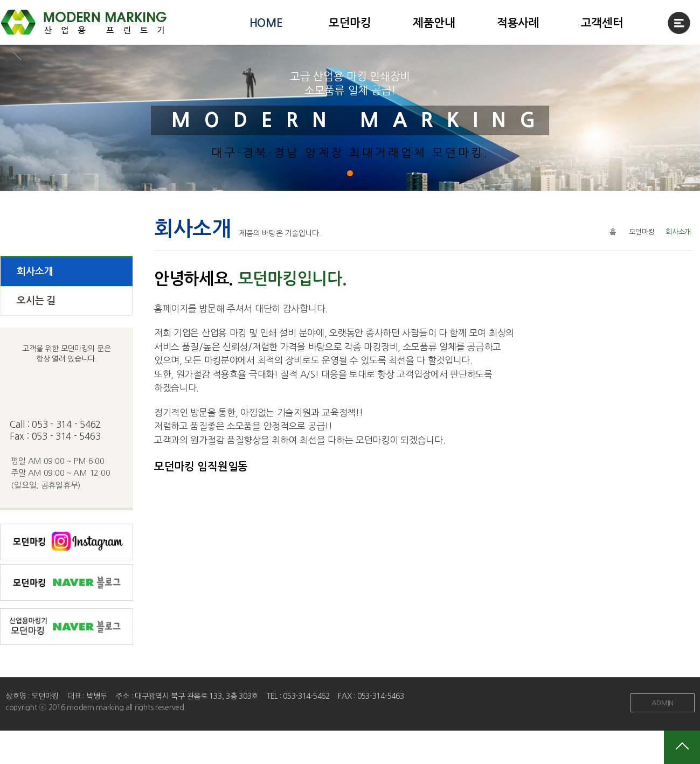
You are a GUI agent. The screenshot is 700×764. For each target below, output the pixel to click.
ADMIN (663, 703)
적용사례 (518, 23)
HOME (266, 23)
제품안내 (434, 23)
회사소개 (35, 272)
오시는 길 (36, 301)
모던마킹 (350, 23)
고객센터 (602, 23)
